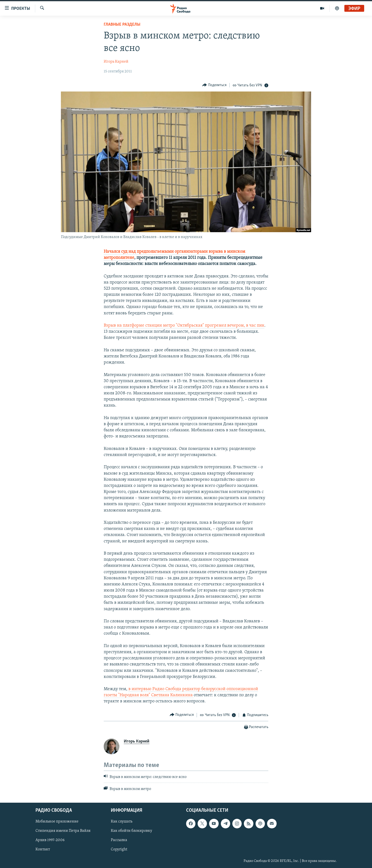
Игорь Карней (116, 62)
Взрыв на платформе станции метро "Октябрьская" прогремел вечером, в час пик (184, 325)
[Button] (214, 85)
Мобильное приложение (57, 822)
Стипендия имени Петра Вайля (63, 831)
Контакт (43, 850)
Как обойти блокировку (131, 831)
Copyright (119, 850)
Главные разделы (122, 25)
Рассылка (119, 840)
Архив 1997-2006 (50, 840)
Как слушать (122, 822)
